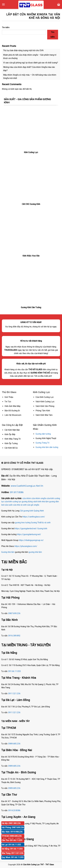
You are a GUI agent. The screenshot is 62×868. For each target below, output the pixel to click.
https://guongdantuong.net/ (29, 534)
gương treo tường (23, 523)
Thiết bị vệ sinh (44, 523)
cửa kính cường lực (13, 502)
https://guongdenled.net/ (26, 529)
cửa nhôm (27, 498)
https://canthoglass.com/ (34, 517)
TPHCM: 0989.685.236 (12, 836)
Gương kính (42, 529)
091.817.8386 (17, 492)
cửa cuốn (9, 505)
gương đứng (27, 502)
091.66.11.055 (14, 671)
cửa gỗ (30, 505)
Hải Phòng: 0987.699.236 (13, 827)
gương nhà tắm (35, 552)
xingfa (36, 505)
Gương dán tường (43, 434)
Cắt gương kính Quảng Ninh (32, 511)
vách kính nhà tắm (41, 502)
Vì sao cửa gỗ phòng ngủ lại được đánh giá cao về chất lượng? (31, 63)
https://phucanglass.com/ (26, 546)
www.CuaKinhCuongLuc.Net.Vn (27, 486)
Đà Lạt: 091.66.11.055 (11, 845)
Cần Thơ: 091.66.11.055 (12, 840)
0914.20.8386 (14, 810)
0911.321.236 (14, 694)
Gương (34, 523)
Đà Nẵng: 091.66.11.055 (12, 849)
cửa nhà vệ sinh (20, 505)
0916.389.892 (14, 636)
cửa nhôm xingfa (39, 498)
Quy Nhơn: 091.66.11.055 (13, 857)
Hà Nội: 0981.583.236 (11, 823)
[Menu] (3, 4)
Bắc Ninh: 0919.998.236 (12, 832)
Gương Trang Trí (42, 443)
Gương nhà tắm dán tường (47, 447)
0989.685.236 (14, 744)
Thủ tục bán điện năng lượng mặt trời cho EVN (23, 50)
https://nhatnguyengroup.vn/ (31, 540)
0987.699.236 (14, 613)
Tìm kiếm (6, 28)
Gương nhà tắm (8, 552)
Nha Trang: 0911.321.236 (13, 853)
